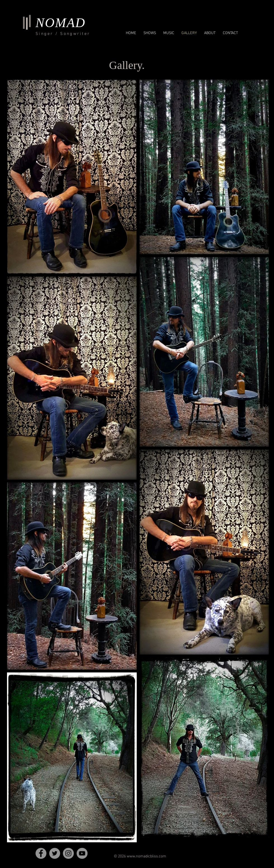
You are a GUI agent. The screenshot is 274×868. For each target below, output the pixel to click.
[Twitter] (55, 853)
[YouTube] (82, 853)
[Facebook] (41, 853)
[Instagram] (68, 853)
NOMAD (61, 23)
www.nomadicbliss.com (146, 856)
